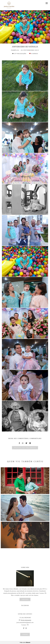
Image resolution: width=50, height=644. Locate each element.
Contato (25, 634)
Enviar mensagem (26, 620)
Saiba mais (25, 599)
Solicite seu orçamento (25, 448)
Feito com (25, 642)
